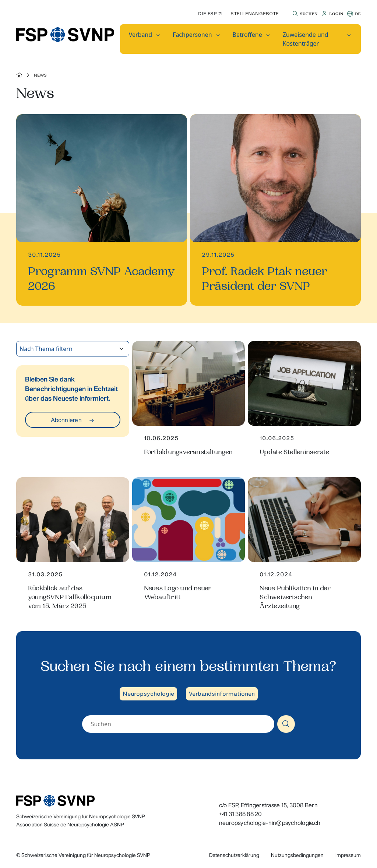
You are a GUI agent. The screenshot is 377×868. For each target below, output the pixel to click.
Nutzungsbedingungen (297, 855)
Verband (140, 35)
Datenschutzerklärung (234, 855)
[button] (304, 14)
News (40, 75)
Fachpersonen (192, 35)
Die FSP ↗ (210, 13)
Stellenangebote (255, 13)
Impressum (348, 855)
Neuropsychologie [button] (148, 694)
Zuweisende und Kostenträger (306, 39)
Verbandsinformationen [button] (222, 694)
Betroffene (247, 35)
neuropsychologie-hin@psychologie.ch (270, 823)
